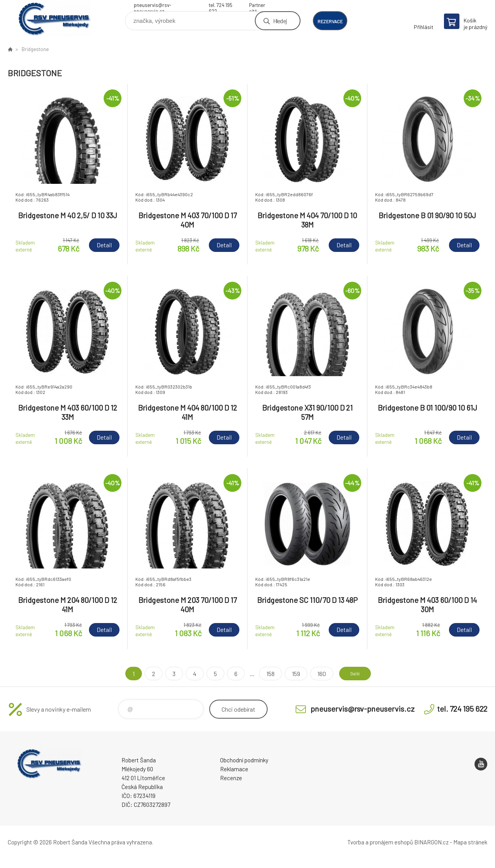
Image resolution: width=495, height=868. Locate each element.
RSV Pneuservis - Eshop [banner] (54, 18)
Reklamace (234, 769)
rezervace (330, 21)
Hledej (280, 21)
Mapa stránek (470, 842)
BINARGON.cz (431, 842)
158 (264, 674)
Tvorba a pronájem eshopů (380, 842)
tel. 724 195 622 (221, 6)
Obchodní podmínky (244, 760)
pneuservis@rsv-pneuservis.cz (153, 6)
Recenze (231, 778)
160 (315, 674)
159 (289, 674)
